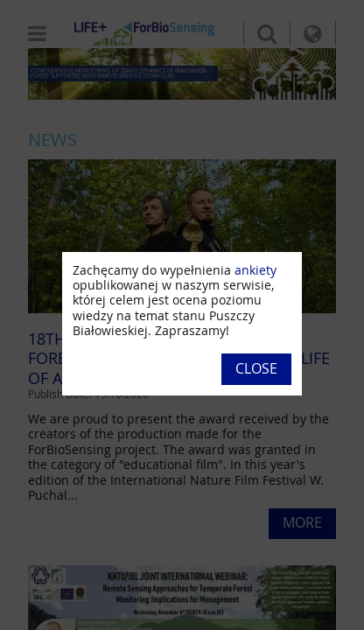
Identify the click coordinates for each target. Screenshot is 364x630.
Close (256, 368)
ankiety (255, 270)
